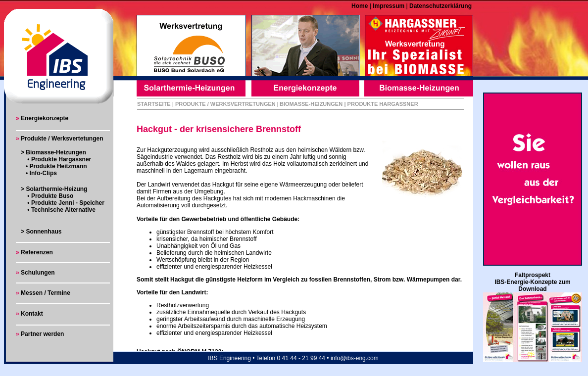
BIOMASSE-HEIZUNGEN (311, 104)
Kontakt (31, 314)
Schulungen (38, 273)
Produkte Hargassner (61, 159)
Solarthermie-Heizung (56, 189)
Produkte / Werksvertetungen (62, 139)
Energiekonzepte (45, 118)
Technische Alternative (63, 210)
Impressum (388, 6)
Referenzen (37, 252)
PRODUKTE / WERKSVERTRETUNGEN (225, 104)
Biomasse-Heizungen (56, 152)
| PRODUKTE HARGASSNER (381, 104)
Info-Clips (43, 173)
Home (361, 6)
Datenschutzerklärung (440, 6)
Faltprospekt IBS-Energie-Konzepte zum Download (532, 282)
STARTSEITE (154, 104)
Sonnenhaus (44, 232)
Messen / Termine (45, 293)
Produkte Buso (52, 196)
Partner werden (42, 334)
